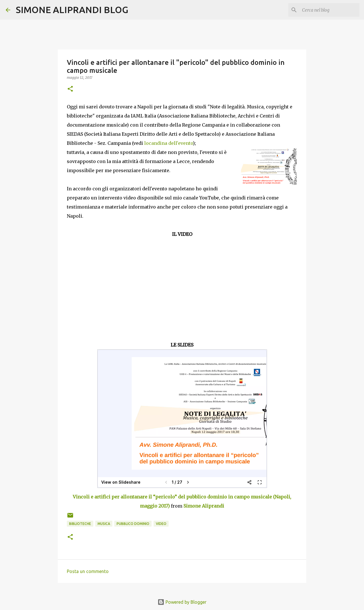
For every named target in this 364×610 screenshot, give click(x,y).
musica (104, 524)
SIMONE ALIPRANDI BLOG (72, 10)
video (161, 524)
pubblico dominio (133, 524)
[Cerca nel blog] (330, 10)
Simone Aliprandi (204, 506)
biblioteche (80, 524)
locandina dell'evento (168, 143)
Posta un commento (88, 571)
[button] (70, 89)
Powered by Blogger (182, 602)
